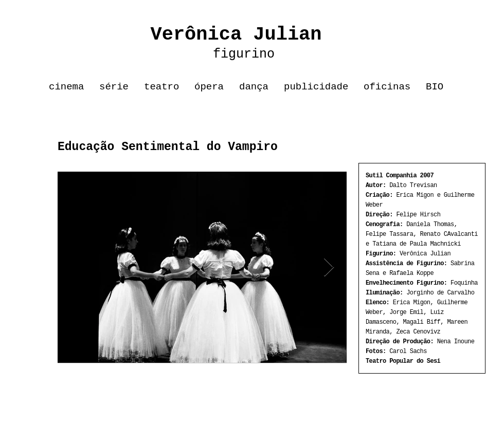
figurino (217, 54)
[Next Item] (329, 267)
